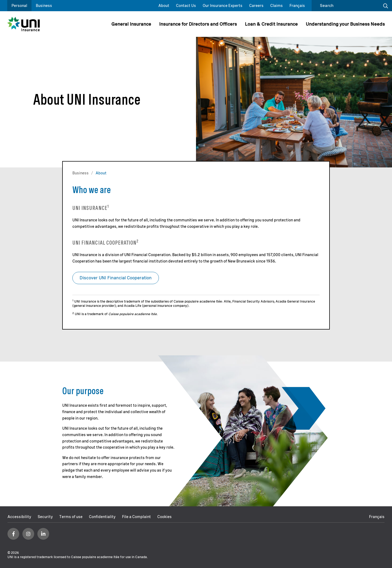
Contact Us (186, 6)
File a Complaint (136, 517)
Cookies (164, 517)
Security (45, 517)
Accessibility (19, 517)
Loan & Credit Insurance (271, 24)
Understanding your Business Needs (345, 24)
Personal (19, 6)
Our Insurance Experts (223, 6)
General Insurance (131, 24)
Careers (256, 6)
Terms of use (71, 517)
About (164, 6)
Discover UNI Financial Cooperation (116, 278)
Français (297, 6)
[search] (347, 6)
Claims (277, 6)
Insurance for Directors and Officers (198, 24)
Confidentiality (102, 517)
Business (44, 6)
